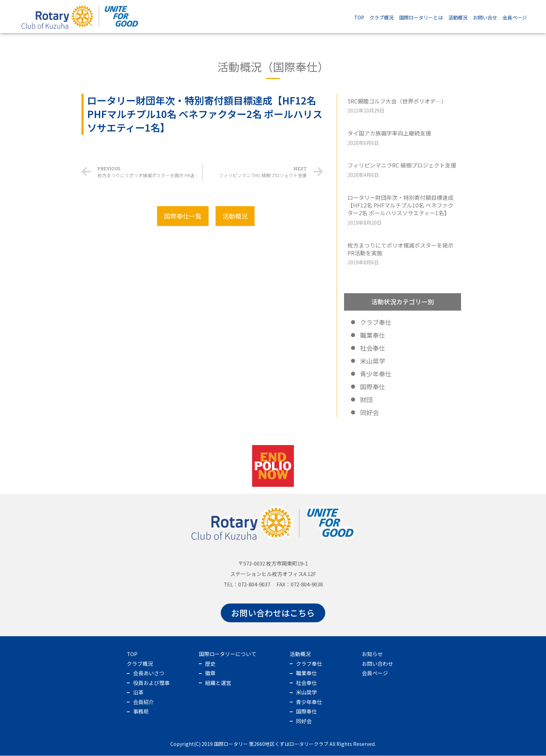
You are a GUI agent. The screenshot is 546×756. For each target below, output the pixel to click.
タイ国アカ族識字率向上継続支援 (390, 133)
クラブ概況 (382, 17)
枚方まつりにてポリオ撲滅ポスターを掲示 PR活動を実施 (401, 249)
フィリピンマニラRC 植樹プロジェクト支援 (402, 165)
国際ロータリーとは (421, 17)
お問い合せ (485, 17)
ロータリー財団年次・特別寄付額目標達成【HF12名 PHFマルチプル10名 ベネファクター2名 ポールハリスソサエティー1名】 (401, 205)
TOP (359, 17)
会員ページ (515, 17)
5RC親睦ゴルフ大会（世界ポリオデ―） (397, 101)
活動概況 (458, 17)
